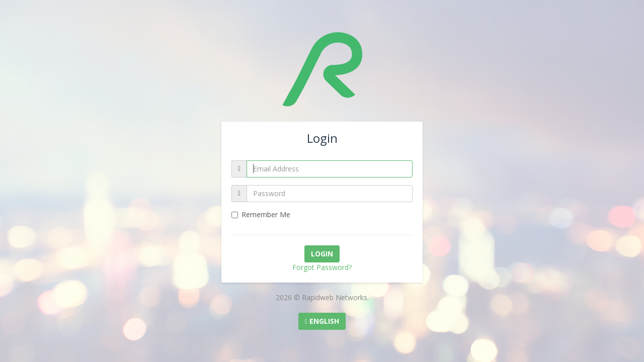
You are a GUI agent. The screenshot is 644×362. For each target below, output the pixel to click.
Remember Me (261, 214)
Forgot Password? (322, 267)
